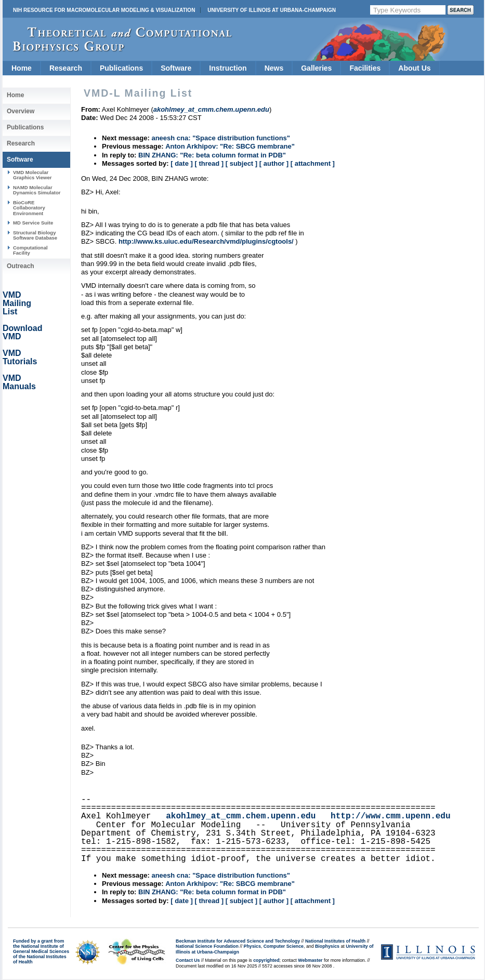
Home (22, 68)
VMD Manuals (19, 382)
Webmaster (310, 960)
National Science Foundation (207, 946)
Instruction (228, 68)
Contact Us (188, 960)
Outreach (21, 266)
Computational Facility (30, 250)
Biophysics (327, 946)
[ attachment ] (313, 163)
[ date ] (182, 163)
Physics (252, 946)
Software (176, 68)
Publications (121, 68)
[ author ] (274, 163)
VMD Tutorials (20, 357)
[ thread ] (209, 163)
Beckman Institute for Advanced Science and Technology (238, 941)
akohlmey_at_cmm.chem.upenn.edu (241, 816)
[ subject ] (241, 163)
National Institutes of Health (335, 941)
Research (66, 68)
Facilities (365, 68)
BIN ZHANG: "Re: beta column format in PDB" (212, 155)
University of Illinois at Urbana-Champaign (272, 10)
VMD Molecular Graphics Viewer (32, 175)
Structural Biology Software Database (35, 235)
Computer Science (284, 946)
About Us (414, 68)
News (274, 68)
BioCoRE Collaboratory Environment (29, 208)
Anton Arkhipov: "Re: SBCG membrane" (230, 146)
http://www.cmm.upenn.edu (390, 816)
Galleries (316, 68)
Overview (21, 111)
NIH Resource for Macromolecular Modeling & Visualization (104, 10)
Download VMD (22, 332)
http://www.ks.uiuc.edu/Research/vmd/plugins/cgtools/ (206, 241)
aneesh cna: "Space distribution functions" (221, 138)
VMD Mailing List (17, 303)
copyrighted (266, 960)
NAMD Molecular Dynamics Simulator (37, 190)
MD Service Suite (33, 223)
